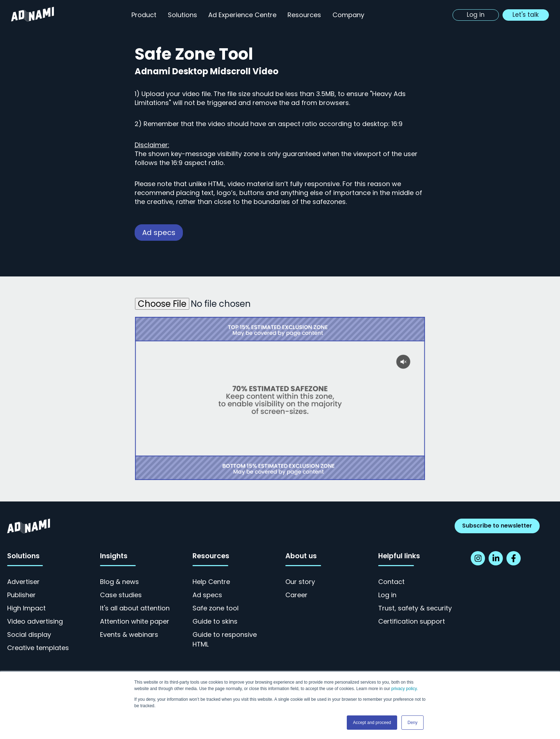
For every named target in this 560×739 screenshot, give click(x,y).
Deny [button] (412, 723)
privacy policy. (405, 689)
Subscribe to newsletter (497, 526)
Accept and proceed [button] (372, 723)
